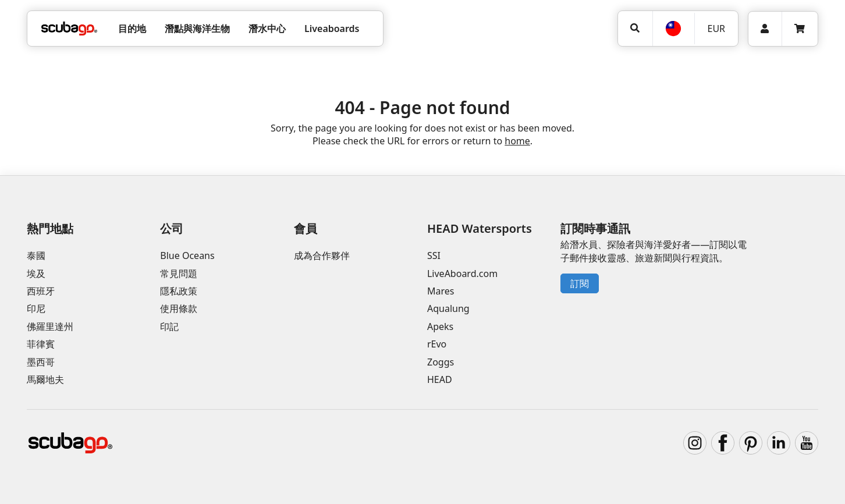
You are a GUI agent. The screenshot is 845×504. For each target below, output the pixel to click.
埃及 (36, 274)
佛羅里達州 (50, 326)
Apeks (440, 326)
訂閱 (580, 283)
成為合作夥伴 (322, 255)
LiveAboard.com (462, 274)
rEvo (437, 344)
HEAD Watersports (480, 228)
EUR (716, 29)
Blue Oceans (187, 255)
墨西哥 (41, 362)
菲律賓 (41, 344)
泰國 (36, 255)
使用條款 (179, 308)
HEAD (440, 379)
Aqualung (448, 308)
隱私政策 (179, 291)
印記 (169, 326)
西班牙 (41, 291)
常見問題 (179, 274)
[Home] (69, 29)
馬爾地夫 (45, 379)
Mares (441, 291)
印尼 (36, 308)
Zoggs (441, 362)
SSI (434, 255)
